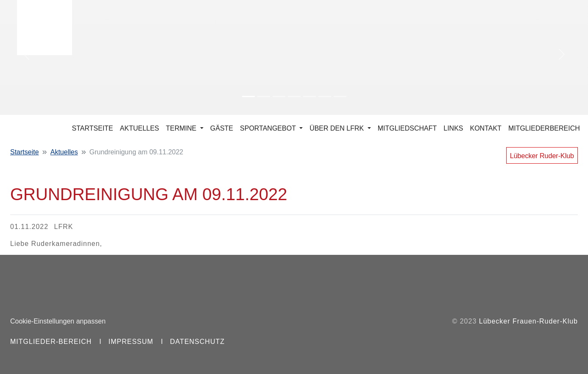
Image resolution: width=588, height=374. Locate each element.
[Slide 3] (279, 96)
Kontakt (486, 128)
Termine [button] (182, 128)
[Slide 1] (248, 96)
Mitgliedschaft (407, 128)
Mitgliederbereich (544, 128)
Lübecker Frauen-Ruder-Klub (528, 321)
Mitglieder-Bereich (51, 342)
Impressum (131, 342)
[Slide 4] (294, 96)
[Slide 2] (264, 96)
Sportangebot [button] (269, 128)
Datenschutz (197, 342)
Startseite (93, 128)
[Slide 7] (340, 96)
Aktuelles (139, 128)
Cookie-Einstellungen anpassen (58, 321)
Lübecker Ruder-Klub (542, 156)
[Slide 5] (309, 96)
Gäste (222, 128)
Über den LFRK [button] (337, 128)
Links (453, 128)
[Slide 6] (325, 96)
